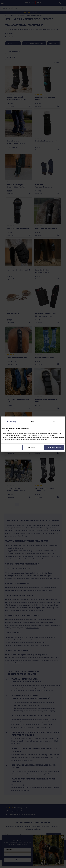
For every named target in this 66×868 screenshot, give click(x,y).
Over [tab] (55, 422)
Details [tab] (33, 422)
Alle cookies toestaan (54, 447)
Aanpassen (33, 447)
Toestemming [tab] (11, 422)
